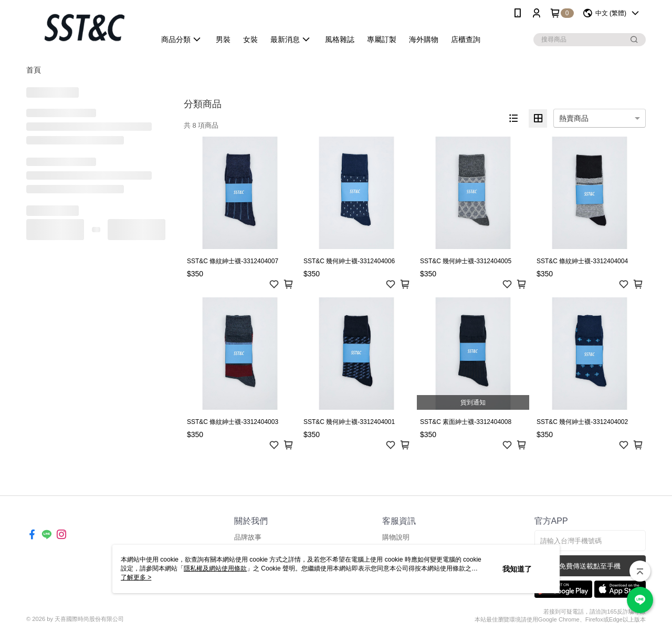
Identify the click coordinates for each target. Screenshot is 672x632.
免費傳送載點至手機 (590, 566)
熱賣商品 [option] (574, 118)
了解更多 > (136, 577)
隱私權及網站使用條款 (215, 568)
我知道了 (517, 569)
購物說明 (396, 537)
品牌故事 (248, 537)
